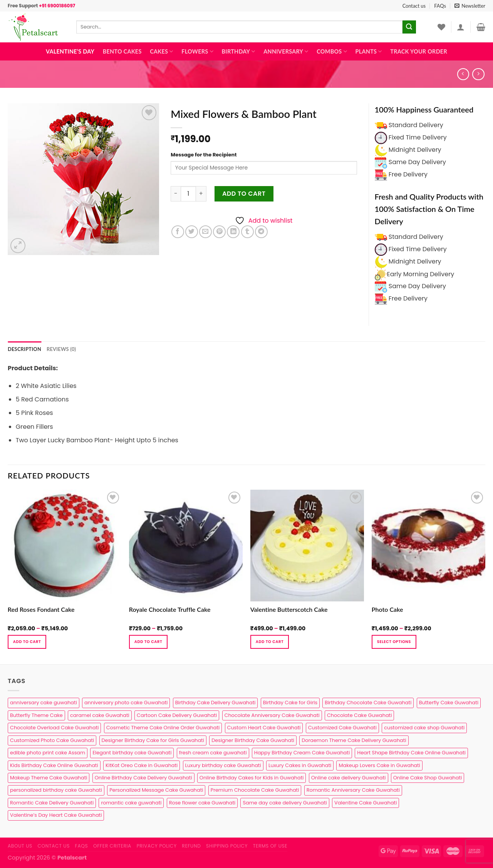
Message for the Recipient (204, 155)
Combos (332, 51)
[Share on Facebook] (178, 232)
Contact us (414, 6)
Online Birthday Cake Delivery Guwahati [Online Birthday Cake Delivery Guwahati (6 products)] (143, 778)
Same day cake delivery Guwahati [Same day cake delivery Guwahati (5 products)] (285, 803)
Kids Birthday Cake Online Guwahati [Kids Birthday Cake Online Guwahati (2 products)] (54, 765)
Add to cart (244, 194)
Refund (191, 846)
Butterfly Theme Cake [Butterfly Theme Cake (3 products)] (36, 715)
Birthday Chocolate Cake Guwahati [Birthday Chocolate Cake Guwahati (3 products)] (368, 703)
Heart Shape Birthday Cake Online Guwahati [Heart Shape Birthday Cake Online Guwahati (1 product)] (411, 753)
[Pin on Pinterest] (219, 232)
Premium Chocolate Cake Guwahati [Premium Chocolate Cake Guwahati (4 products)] (255, 790)
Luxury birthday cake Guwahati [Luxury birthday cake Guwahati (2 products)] (223, 765)
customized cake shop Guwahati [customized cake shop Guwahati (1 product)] (424, 728)
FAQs (440, 6)
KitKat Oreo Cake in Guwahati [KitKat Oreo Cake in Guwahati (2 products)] (142, 765)
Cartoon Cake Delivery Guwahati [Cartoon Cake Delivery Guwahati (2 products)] (177, 715)
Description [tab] (24, 349)
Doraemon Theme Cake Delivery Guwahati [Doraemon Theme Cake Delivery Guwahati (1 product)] (354, 740)
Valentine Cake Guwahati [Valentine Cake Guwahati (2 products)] (366, 803)
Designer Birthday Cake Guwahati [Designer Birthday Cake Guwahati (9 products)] (253, 740)
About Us (20, 846)
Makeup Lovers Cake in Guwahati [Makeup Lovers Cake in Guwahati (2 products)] (379, 765)
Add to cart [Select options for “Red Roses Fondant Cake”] (27, 642)
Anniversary (286, 51)
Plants (369, 51)
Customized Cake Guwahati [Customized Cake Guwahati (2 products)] (342, 728)
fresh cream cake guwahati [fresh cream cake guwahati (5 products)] (213, 753)
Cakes (161, 51)
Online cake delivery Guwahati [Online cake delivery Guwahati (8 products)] (349, 778)
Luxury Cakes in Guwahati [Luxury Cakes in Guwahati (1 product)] (300, 765)
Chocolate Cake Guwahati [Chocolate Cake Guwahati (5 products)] (359, 715)
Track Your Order (419, 51)
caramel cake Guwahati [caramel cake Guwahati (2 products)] (100, 715)
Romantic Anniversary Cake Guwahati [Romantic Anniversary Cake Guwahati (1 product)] (353, 790)
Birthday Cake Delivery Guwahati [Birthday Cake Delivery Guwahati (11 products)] (215, 703)
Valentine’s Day (70, 51)
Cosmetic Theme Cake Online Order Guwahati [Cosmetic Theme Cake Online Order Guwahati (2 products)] (163, 728)
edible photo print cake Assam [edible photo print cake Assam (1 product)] (48, 753)
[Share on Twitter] (192, 232)
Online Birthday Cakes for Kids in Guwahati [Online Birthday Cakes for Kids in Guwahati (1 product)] (252, 778)
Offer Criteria (112, 846)
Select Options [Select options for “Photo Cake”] (394, 642)
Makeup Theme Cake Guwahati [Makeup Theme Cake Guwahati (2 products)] (49, 778)
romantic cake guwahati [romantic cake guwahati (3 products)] (131, 803)
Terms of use (270, 846)
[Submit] (409, 27)
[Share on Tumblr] (247, 232)
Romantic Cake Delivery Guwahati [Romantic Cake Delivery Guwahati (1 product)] (52, 803)
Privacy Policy (157, 846)
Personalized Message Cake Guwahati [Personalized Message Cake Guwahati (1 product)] (156, 790)
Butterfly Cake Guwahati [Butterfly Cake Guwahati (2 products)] (449, 703)
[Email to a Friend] (205, 232)
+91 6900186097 (57, 6)
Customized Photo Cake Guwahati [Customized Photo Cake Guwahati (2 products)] (52, 740)
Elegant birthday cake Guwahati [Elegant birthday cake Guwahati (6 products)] (132, 753)
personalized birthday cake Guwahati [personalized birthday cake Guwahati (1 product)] (56, 790)
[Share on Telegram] (261, 232)
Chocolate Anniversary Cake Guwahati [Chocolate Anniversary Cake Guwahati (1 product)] (272, 715)
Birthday (239, 51)
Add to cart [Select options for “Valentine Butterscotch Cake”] (270, 642)
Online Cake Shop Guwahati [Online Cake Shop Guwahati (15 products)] (428, 778)
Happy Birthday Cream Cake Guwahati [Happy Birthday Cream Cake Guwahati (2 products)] (302, 753)
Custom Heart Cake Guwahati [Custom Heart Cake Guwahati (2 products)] (264, 728)
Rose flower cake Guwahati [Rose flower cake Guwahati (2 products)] (202, 803)
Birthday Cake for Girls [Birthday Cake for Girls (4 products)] (290, 703)
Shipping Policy (227, 846)
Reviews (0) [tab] (61, 349)
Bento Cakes (122, 51)
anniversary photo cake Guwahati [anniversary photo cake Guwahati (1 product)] (126, 703)
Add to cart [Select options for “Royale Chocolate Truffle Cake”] (148, 642)
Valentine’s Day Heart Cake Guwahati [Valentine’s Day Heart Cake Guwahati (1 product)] (56, 815)
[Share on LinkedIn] (233, 232)
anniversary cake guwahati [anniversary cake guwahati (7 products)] (44, 703)
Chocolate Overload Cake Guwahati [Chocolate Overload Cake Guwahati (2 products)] (54, 728)
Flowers (197, 51)
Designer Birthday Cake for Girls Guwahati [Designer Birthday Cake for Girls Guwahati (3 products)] (153, 740)
